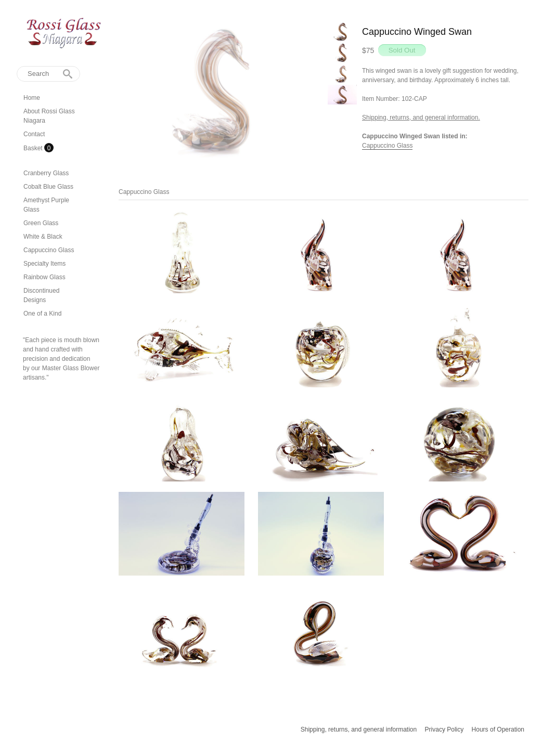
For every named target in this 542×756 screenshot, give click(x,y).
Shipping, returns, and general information (359, 729)
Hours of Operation (498, 729)
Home (32, 98)
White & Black (43, 237)
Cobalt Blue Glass (48, 187)
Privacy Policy (444, 729)
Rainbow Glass (44, 277)
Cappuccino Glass (49, 250)
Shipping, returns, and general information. (421, 118)
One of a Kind (42, 314)
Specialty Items (44, 264)
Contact (34, 134)
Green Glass (41, 223)
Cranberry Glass (46, 173)
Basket (34, 148)
